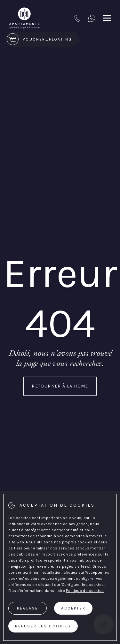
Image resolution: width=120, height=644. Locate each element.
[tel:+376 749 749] (77, 18)
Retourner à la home (60, 386)
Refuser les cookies (43, 626)
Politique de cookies (85, 591)
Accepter (73, 608)
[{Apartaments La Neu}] (24, 18)
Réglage (28, 608)
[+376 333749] (92, 18)
